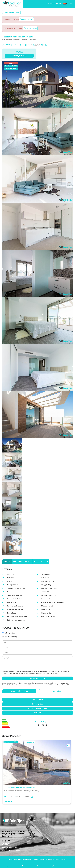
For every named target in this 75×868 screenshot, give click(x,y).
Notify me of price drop (19, 691)
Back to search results (11, 12)
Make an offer (56, 691)
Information (27, 831)
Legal (47, 859)
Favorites (6, 836)
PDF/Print (38, 713)
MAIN (4, 831)
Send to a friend (37, 704)
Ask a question (10, 633)
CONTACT (31, 834)
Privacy (51, 859)
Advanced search (26, 19)
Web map (63, 859)
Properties (18, 831)
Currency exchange (19, 56)
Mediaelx (42, 859)
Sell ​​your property (9, 834)
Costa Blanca (21, 834)
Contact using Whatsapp (38, 708)
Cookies (57, 859)
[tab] (7, 562)
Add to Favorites (37, 700)
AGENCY (10, 831)
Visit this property (11, 637)
